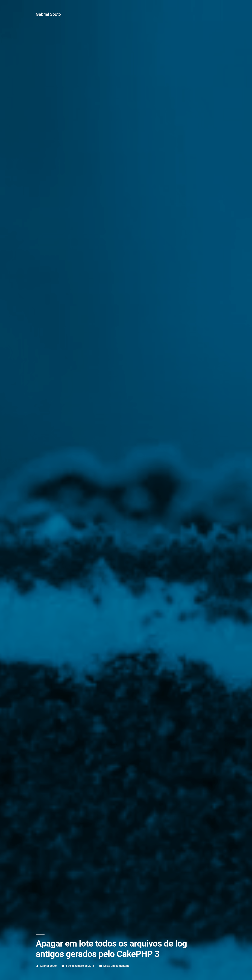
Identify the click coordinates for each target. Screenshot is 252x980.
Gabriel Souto (48, 14)
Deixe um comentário (116, 966)
